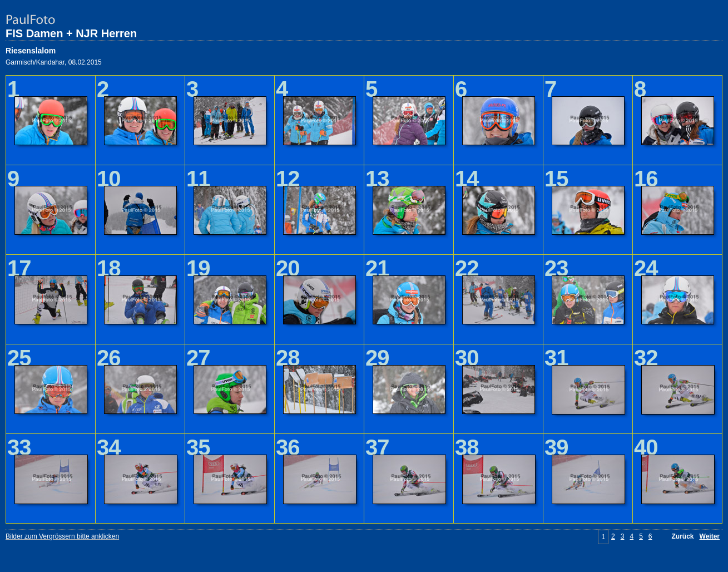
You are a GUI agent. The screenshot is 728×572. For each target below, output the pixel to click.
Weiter (710, 536)
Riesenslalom (31, 51)
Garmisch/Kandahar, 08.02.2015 (54, 62)
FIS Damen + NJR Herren (71, 33)
